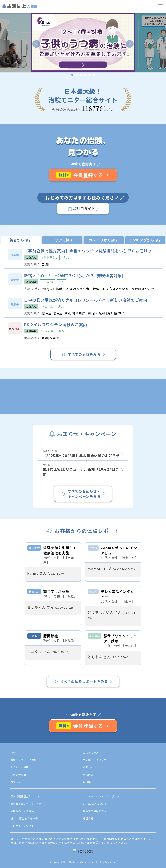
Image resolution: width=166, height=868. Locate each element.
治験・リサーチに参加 (23, 834)
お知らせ (16, 856)
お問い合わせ (18, 848)
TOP (13, 826)
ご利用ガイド (83, 208)
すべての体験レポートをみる (83, 755)
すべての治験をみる (83, 354)
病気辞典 (88, 848)
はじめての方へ (92, 826)
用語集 (87, 856)
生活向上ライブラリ (95, 834)
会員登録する (83, 175)
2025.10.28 (83, 454)
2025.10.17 (83, 470)
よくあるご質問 (20, 841)
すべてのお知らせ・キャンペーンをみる (83, 494)
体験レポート (91, 841)
